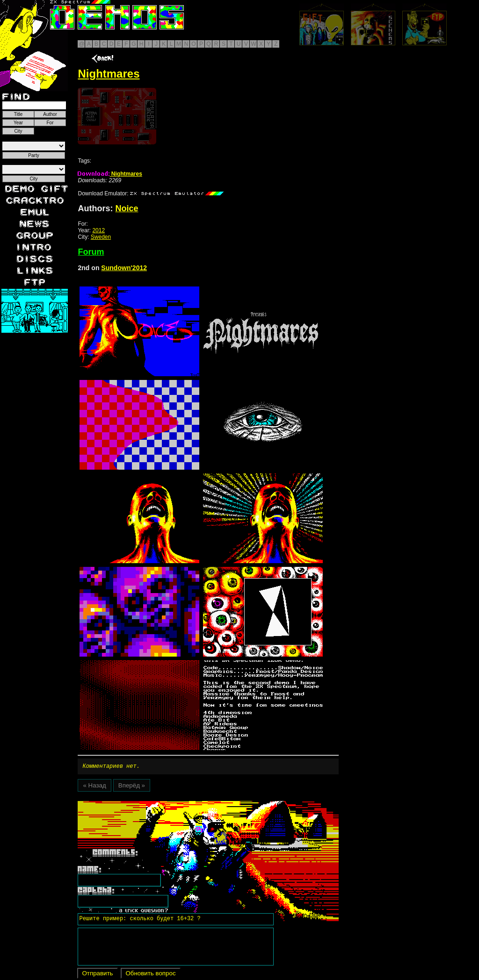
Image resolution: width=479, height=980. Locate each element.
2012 (98, 230)
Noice (127, 208)
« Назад (94, 787)
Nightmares (110, 174)
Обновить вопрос (150, 975)
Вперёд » (132, 787)
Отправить (97, 975)
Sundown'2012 (124, 268)
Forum (91, 252)
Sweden (101, 237)
